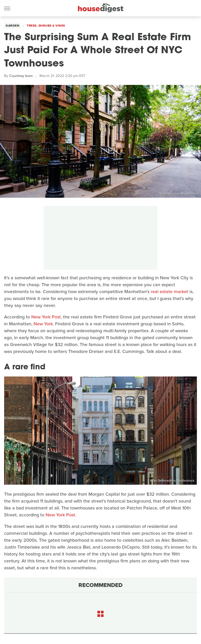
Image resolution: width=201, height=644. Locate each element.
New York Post (46, 317)
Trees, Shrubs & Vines (46, 26)
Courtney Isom (21, 76)
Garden (12, 26)
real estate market (169, 292)
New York (43, 324)
